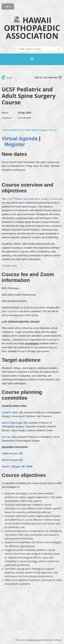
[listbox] (48, 77)
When (5, 113)
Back (9, 78)
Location (6, 118)
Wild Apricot (34, 640)
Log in (8, 6)
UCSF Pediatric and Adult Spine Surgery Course (29, 130)
